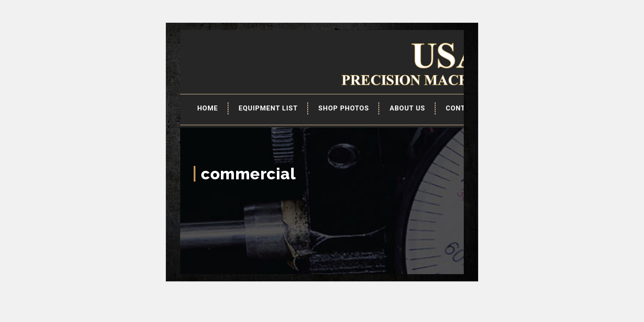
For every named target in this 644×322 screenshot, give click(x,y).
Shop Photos (344, 108)
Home (208, 108)
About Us (407, 108)
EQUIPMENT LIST (268, 108)
